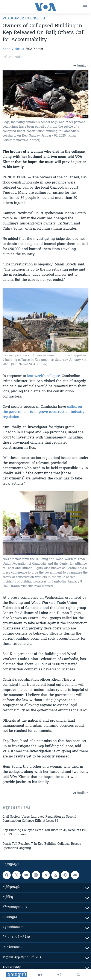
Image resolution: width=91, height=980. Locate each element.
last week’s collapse (43, 376)
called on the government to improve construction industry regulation (44, 412)
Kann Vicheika (13, 49)
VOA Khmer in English (24, 19)
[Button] (81, 66)
